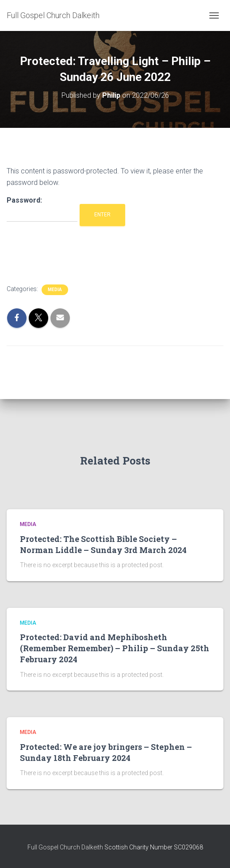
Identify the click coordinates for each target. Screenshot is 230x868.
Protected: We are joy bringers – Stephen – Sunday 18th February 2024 (106, 752)
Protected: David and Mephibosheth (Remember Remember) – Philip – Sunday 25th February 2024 (115, 648)
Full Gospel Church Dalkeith (66, 847)
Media (55, 290)
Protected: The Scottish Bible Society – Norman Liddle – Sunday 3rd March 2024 (103, 544)
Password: (42, 209)
